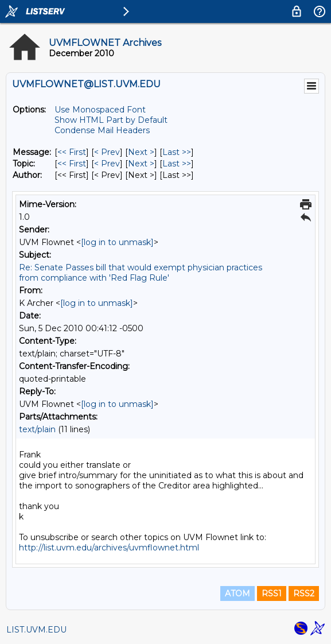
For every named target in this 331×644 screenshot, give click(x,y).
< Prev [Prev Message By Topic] (107, 164)
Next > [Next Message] (141, 152)
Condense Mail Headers (102, 130)
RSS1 (272, 593)
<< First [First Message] (72, 152)
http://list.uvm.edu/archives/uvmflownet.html (109, 548)
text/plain (37, 429)
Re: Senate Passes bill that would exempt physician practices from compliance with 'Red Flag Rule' (141, 273)
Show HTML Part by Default (111, 120)
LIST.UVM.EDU (36, 630)
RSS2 (304, 593)
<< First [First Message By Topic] (72, 164)
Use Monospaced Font (100, 110)
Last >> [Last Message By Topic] (177, 164)
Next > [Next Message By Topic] (141, 164)
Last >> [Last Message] (177, 152)
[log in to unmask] (117, 242)
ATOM (237, 593)
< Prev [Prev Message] (107, 152)
